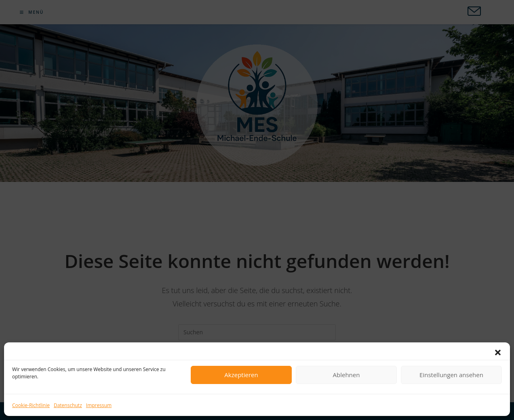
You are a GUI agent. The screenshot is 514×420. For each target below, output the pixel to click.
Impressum (99, 405)
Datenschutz (68, 405)
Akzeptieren (241, 375)
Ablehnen (347, 375)
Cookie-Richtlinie (31, 405)
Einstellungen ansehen (451, 375)
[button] (498, 352)
